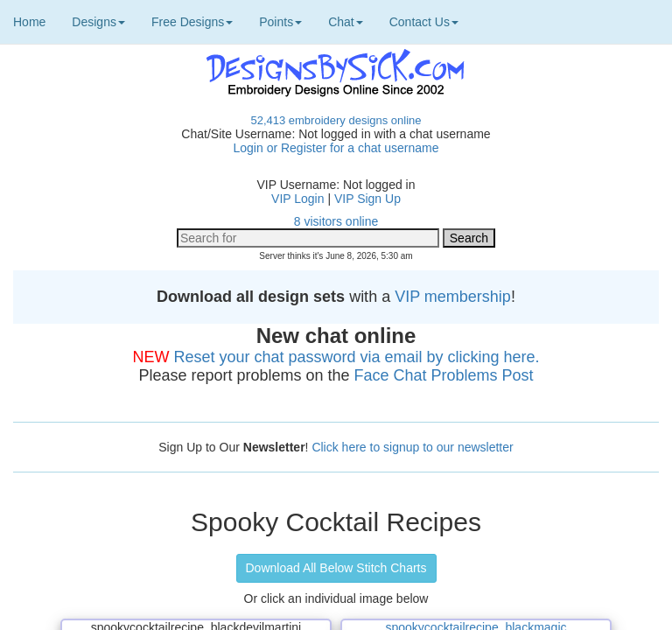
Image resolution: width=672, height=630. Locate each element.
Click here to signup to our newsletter (412, 447)
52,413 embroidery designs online (336, 120)
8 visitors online (336, 221)
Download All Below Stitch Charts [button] (336, 568)
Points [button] (280, 22)
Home (29, 22)
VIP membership (453, 297)
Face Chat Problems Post (444, 375)
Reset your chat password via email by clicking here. (356, 357)
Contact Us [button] (424, 22)
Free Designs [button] (192, 22)
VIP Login (297, 199)
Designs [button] (98, 22)
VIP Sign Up (367, 199)
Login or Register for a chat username (336, 148)
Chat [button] (346, 22)
